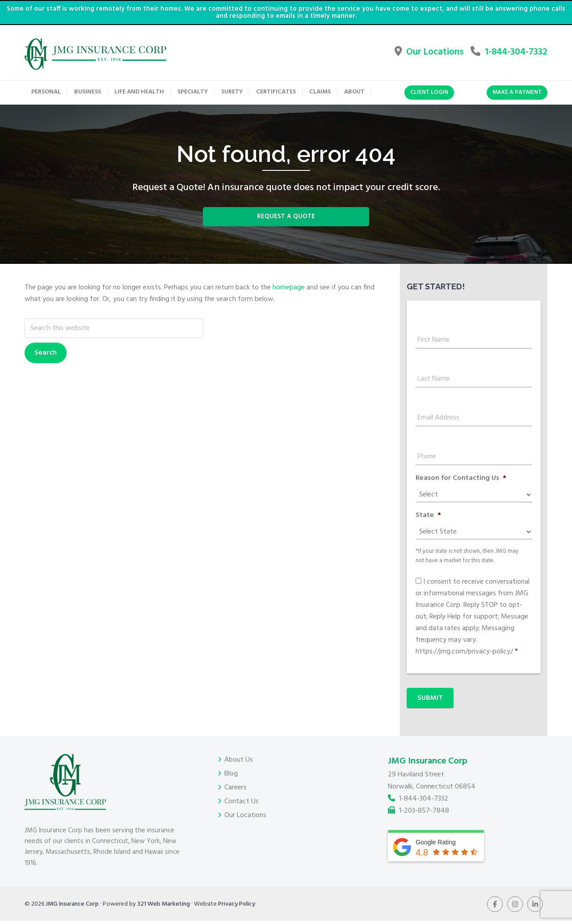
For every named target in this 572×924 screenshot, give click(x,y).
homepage (289, 298)
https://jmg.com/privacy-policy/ (464, 662)
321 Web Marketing (164, 907)
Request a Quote (286, 225)
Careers (236, 791)
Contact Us (242, 805)
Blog (231, 777)
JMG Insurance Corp (72, 907)
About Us (239, 763)
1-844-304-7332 (505, 54)
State (428, 526)
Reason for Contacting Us (461, 489)
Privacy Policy (237, 907)
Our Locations (398, 54)
